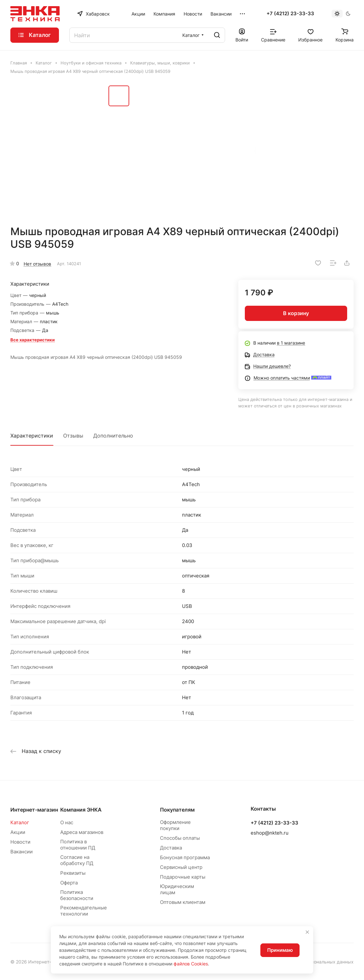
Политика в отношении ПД (78, 845)
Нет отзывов (37, 264)
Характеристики (32, 436)
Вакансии (22, 852)
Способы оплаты (180, 838)
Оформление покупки (175, 825)
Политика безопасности (77, 895)
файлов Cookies (191, 964)
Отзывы (73, 436)
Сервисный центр (181, 867)
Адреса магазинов (82, 832)
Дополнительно (113, 436)
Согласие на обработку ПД (77, 860)
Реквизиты (73, 873)
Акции (18, 832)
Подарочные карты (183, 877)
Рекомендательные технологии (84, 911)
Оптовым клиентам (183, 902)
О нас (67, 822)
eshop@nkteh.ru (270, 833)
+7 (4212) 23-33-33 (290, 14)
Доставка (171, 848)
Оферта (69, 883)
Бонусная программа (185, 857)
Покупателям (177, 810)
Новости (20, 842)
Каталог (20, 822)
